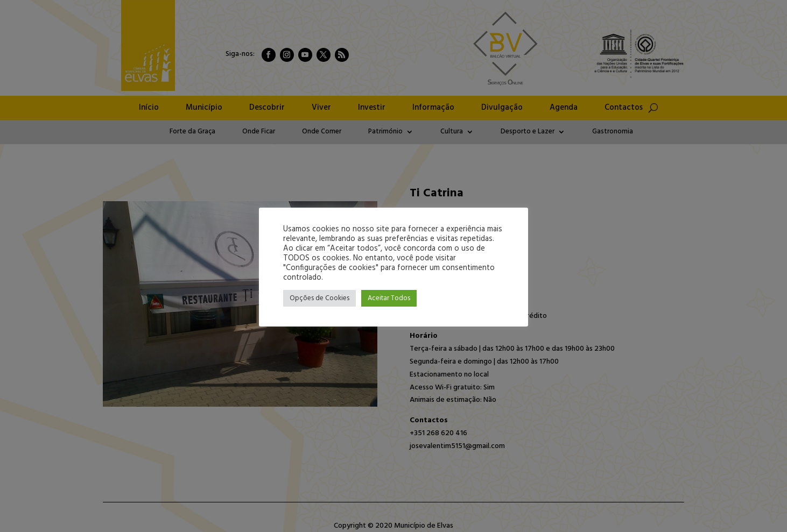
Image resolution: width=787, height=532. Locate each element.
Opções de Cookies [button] (319, 298)
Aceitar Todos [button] (389, 298)
